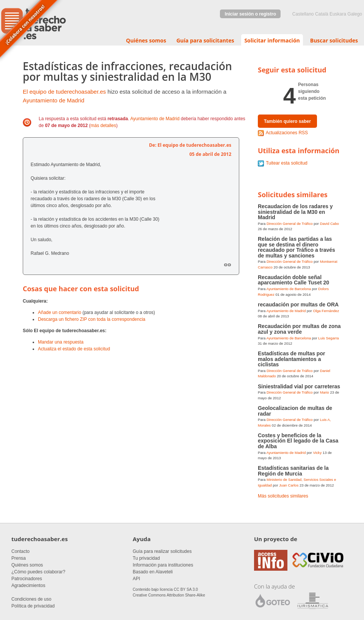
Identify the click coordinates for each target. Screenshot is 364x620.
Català (322, 14)
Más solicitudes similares (283, 496)
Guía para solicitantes (205, 40)
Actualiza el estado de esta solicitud (74, 349)
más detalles (103, 126)
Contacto (20, 551)
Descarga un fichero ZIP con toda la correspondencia (92, 319)
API (136, 579)
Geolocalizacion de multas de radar (295, 411)
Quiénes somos (146, 40)
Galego (355, 14)
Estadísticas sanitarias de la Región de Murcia (293, 471)
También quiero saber (287, 121)
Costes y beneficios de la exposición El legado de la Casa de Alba (298, 441)
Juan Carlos (289, 485)
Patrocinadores (27, 579)
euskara (338, 14)
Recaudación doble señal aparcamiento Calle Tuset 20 (293, 280)
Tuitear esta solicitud (287, 163)
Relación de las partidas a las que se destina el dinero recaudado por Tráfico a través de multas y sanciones (297, 247)
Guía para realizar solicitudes (162, 551)
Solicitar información (272, 40)
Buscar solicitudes (334, 40)
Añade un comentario (60, 312)
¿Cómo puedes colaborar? (38, 572)
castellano (303, 14)
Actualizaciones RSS (287, 133)
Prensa (19, 558)
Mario (325, 392)
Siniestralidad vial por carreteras (299, 386)
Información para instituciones (163, 565)
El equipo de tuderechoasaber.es (64, 92)
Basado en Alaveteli (153, 572)
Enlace (227, 265)
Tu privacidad (146, 558)
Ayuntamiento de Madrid (53, 100)
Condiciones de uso (31, 599)
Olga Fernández (326, 311)
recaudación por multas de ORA (298, 305)
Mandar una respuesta (61, 342)
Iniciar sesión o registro (250, 14)
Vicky (317, 453)
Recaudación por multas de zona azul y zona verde (299, 329)
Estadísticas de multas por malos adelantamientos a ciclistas (291, 359)
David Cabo (329, 224)
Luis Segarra (328, 338)
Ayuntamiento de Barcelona (289, 289)
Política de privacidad (33, 606)
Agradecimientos (28, 585)
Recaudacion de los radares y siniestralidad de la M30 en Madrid (295, 212)
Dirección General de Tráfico (290, 224)
